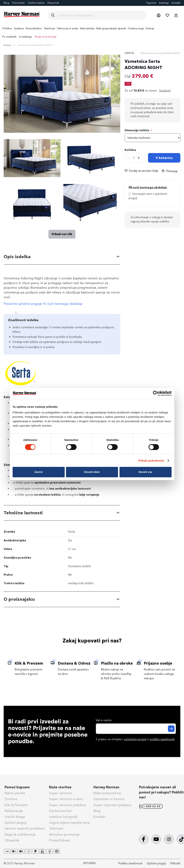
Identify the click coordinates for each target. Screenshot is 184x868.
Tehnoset (56, 828)
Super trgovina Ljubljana (112, 805)
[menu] (92, 33)
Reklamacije (14, 811)
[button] (158, 15)
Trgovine (151, 3)
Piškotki (175, 863)
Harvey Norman (106, 787)
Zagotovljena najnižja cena (69, 823)
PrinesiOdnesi (59, 840)
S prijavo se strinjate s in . (135, 739)
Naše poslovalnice (107, 793)
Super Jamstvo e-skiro (66, 799)
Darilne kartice (36, 3)
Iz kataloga (25, 37)
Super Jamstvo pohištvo (68, 805)
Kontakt (176, 3)
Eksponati (53, 3)
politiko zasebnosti (162, 739)
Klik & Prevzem (16, 805)
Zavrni (38, 472)
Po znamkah (9, 37)
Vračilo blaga (15, 817)
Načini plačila (15, 793)
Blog (97, 811)
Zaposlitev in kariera (109, 799)
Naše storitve (60, 787)
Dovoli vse (145, 472)
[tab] (62, 257)
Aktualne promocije (64, 834)
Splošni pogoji (16, 823)
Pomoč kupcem (17, 787)
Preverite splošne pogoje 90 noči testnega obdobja (43, 304)
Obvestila (12, 840)
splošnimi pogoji (135, 739)
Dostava (11, 799)
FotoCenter (19, 3)
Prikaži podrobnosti (151, 461)
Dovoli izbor (92, 472)
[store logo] (22, 14)
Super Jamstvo (60, 793)
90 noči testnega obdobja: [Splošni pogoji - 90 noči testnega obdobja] (148, 187)
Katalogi (164, 3)
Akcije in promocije (45, 37)
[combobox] (100, 15)
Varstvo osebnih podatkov (25, 828)
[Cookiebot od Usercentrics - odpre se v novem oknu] (156, 393)
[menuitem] (7, 28)
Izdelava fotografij (63, 817)
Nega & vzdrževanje (20, 834)
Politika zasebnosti (130, 863)
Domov (7, 45)
